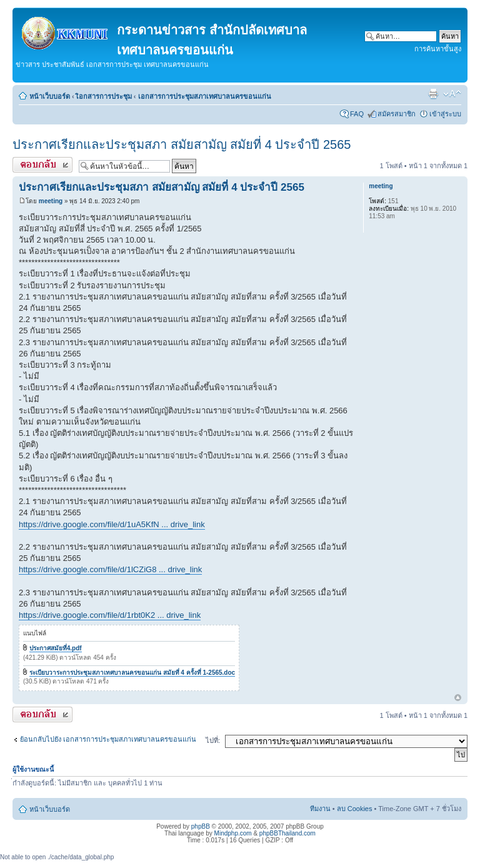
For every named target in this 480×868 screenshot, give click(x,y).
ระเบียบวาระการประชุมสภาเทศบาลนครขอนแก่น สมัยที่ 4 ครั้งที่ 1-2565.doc (132, 673)
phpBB (201, 826)
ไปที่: (213, 740)
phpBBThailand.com (287, 833)
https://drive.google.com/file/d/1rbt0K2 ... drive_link (110, 615)
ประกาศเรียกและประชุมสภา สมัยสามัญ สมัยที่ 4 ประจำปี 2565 (182, 144)
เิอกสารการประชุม (104, 96)
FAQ (357, 114)
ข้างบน (458, 698)
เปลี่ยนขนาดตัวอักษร (452, 94)
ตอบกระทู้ (42, 165)
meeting (51, 201)
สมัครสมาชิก (397, 114)
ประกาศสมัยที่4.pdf (56, 648)
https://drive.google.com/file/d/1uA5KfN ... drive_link (112, 524)
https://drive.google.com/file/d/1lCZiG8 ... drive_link (110, 569)
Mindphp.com (233, 833)
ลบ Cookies (355, 809)
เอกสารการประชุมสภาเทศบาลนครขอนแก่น (205, 96)
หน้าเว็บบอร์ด (50, 96)
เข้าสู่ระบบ (445, 114)
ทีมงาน (320, 809)
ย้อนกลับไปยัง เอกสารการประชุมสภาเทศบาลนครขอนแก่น (108, 739)
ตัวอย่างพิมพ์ (433, 94)
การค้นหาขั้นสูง (438, 49)
